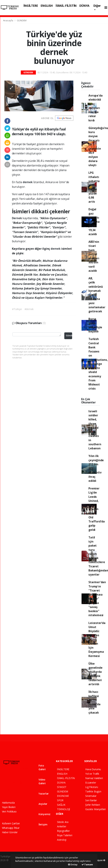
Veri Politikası (9, 811)
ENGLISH (47, 6)
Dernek (17, 218)
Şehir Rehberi (93, 805)
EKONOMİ (63, 796)
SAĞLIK (61, 805)
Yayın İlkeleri (9, 807)
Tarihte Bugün (93, 791)
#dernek (29, 309)
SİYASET (62, 787)
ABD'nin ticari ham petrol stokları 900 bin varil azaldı (94, 256)
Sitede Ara (63, 822)
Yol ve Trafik (92, 774)
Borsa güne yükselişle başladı (95, 325)
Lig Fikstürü (92, 787)
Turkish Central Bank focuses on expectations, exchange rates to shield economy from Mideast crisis (98, 364)
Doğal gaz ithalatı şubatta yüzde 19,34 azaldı (94, 222)
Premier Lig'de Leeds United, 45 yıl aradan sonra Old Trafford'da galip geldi (97, 509)
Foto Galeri (42, 766)
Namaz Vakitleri (94, 778)
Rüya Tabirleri (65, 835)
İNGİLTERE (31, 6)
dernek (28, 182)
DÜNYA (84, 6)
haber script (7, 864)
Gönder (69, 336)
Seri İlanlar (91, 800)
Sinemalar (91, 796)
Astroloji (62, 840)
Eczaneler (91, 783)
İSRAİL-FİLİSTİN (66, 6)
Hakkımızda (8, 803)
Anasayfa (8, 20)
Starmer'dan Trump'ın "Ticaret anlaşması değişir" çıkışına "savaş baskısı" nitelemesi (97, 599)
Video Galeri (42, 780)
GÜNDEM (22, 20)
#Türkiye (17, 309)
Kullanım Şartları (11, 823)
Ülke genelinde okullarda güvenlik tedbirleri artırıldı (95, 674)
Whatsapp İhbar (11, 828)
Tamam (87, 864)
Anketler (62, 826)
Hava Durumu (93, 769)
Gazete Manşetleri (95, 809)
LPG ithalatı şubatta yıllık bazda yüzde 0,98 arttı (94, 187)
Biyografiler (63, 831)
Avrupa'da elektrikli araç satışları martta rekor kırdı (95, 108)
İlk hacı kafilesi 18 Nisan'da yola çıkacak (94, 702)
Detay (73, 864)
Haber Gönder (10, 832)
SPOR (60, 800)
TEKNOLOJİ (64, 809)
